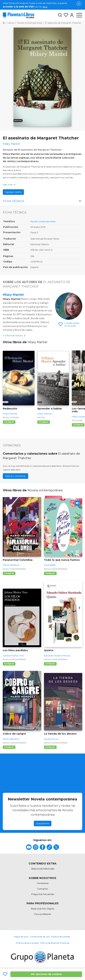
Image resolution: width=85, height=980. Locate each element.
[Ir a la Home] (4, 23)
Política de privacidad (27, 943)
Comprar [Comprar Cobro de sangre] (9, 747)
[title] (29, 847)
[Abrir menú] (79, 15)
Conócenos (43, 883)
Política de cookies (60, 937)
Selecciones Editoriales (43, 869)
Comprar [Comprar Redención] (9, 422)
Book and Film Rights (43, 909)
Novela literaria (11, 418)
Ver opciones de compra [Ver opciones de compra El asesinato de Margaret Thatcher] (46, 974)
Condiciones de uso (40, 937)
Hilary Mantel (13, 295)
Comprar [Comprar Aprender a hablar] (44, 422)
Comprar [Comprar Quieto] (50, 664)
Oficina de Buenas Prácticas (55, 943)
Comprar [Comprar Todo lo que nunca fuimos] (50, 573)
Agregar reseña (13, 192)
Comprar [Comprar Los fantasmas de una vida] (78, 425)
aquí (45, 7)
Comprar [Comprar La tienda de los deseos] (50, 747)
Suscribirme (43, 823)
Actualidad (77, 420)
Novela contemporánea (43, 221)
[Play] (78, 503)
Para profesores (43, 914)
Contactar (43, 889)
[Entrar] (71, 15)
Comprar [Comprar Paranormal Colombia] (9, 573)
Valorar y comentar (15, 476)
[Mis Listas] (65, 15)
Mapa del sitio (21, 937)
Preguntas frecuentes (43, 894)
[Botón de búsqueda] (60, 15)
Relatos (41, 418)
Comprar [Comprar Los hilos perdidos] (9, 664)
